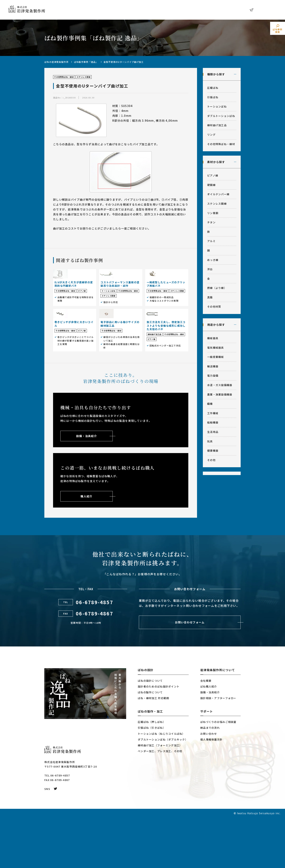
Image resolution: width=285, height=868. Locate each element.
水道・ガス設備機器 (220, 385)
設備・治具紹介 (210, 743)
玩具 (210, 441)
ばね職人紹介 (209, 737)
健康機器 (213, 451)
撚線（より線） (217, 288)
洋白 (210, 269)
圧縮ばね (213, 88)
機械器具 (213, 338)
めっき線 (213, 260)
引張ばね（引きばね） (152, 778)
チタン (211, 222)
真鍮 (210, 297)
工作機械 (213, 413)
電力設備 (213, 376)
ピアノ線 (213, 175)
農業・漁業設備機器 (220, 394)
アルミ (211, 241)
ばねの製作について (150, 743)
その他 (211, 460)
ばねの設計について (150, 731)
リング (211, 135)
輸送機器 (213, 366)
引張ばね (213, 97)
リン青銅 (213, 213)
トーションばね (217, 106)
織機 (210, 404)
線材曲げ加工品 (217, 125)
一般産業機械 (216, 357)
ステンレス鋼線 (217, 204)
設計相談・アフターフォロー (218, 749)
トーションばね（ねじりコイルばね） (161, 784)
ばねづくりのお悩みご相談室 (218, 772)
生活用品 (213, 432)
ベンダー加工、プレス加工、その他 (160, 802)
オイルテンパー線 (218, 194)
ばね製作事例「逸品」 (86, 62)
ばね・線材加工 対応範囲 (153, 749)
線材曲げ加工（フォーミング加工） (160, 796)
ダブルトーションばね (221, 116)
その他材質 (214, 307)
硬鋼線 (211, 185)
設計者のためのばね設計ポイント (159, 737)
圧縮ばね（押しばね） (152, 772)
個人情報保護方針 (211, 790)
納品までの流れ (210, 778)
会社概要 (206, 731)
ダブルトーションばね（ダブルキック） (163, 790)
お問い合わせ (264, 10)
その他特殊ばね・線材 (221, 144)
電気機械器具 (216, 348)
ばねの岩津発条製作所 (56, 62)
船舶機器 (213, 422)
